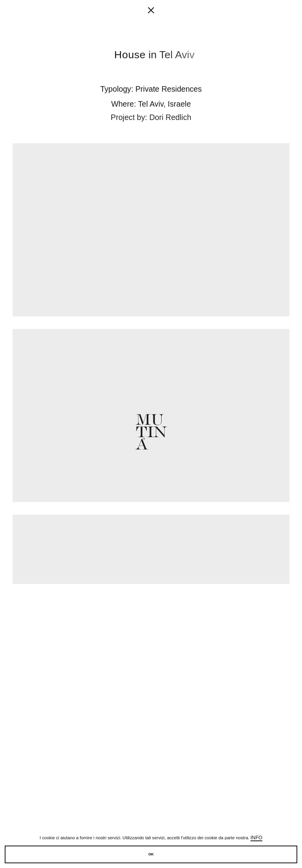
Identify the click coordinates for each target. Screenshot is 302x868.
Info (256, 838)
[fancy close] (151, 12)
